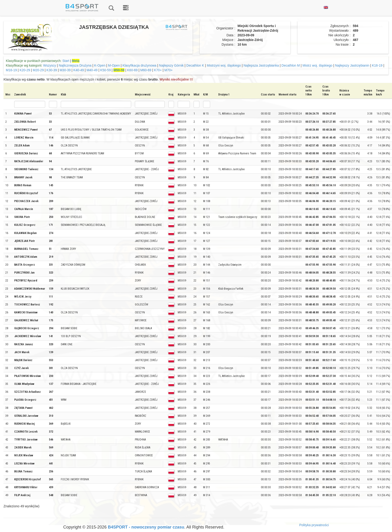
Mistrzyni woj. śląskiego (224, 65)
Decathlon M (291, 65)
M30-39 (65, 70)
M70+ (169, 70)
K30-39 (52, 70)
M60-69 (146, 70)
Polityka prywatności (314, 525)
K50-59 (105, 70)
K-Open (100, 65)
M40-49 (92, 70)
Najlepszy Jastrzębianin (352, 65)
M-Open (114, 65)
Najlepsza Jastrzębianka (261, 65)
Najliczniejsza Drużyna (75, 65)
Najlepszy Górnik (171, 65)
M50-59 (119, 70)
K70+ (158, 70)
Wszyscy (49, 65)
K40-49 (79, 70)
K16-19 (377, 65)
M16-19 (11, 70)
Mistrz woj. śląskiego (317, 65)
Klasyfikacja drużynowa (140, 65)
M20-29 (38, 70)
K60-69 (132, 70)
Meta (76, 61)
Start (66, 61)
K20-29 (25, 70)
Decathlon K (195, 65)
